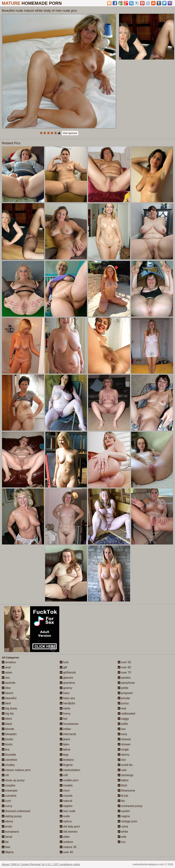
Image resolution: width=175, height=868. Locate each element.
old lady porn (70, 826)
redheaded (126, 714)
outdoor (66, 842)
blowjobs (9, 734)
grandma (67, 683)
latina (65, 749)
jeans (65, 739)
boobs (8, 739)
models (66, 785)
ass (6, 678)
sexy (122, 734)
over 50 (124, 662)
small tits (125, 765)
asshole (9, 683)
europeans (10, 832)
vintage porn (128, 821)
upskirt (124, 811)
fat (5, 842)
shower (124, 744)
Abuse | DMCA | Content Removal (21, 864)
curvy (7, 806)
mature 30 (68, 847)
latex (65, 744)
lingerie (66, 765)
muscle (66, 796)
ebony (8, 821)
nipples (66, 806)
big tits (8, 714)
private (124, 698)
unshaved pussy (130, 806)
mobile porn (69, 780)
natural (66, 801)
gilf (63, 667)
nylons (66, 821)
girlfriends (68, 672)
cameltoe (9, 760)
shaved (124, 739)
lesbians (67, 760)
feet (6, 847)
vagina (124, 816)
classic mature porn (16, 770)
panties (124, 678)
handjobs (67, 703)
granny (66, 688)
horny (65, 714)
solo (122, 770)
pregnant (125, 693)
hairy (65, 693)
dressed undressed (16, 811)
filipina (8, 852)
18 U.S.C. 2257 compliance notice (61, 864)
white (123, 832)
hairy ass (67, 698)
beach (8, 693)
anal (6, 667)
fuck (64, 662)
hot (64, 719)
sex (122, 729)
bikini (7, 719)
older (65, 837)
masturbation (70, 770)
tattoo (123, 780)
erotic (7, 826)
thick (122, 785)
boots (7, 744)
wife (122, 837)
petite (123, 688)
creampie (10, 791)
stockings (126, 775)
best (6, 703)
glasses (66, 678)
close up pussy (13, 780)
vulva (123, 826)
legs (64, 755)
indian (65, 729)
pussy (123, 703)
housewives (69, 724)
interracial (68, 734)
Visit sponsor (70, 133)
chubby (8, 765)
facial (7, 837)
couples (9, 785)
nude (65, 816)
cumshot (9, 796)
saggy (123, 719)
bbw (6, 688)
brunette (9, 755)
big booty (9, 708)
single (123, 749)
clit (5, 775)
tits (121, 801)
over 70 (124, 672)
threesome (126, 791)
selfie (123, 724)
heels (65, 708)
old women (69, 832)
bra (6, 749)
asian (7, 672)
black (7, 724)
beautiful (9, 698)
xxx (122, 842)
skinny (124, 755)
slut (122, 760)
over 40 (66, 852)
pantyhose (126, 683)
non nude (68, 811)
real (122, 708)
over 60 (124, 667)
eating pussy (12, 816)
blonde (8, 729)
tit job (123, 796)
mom (65, 791)
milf (64, 775)
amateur (9, 662)
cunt (6, 801)
